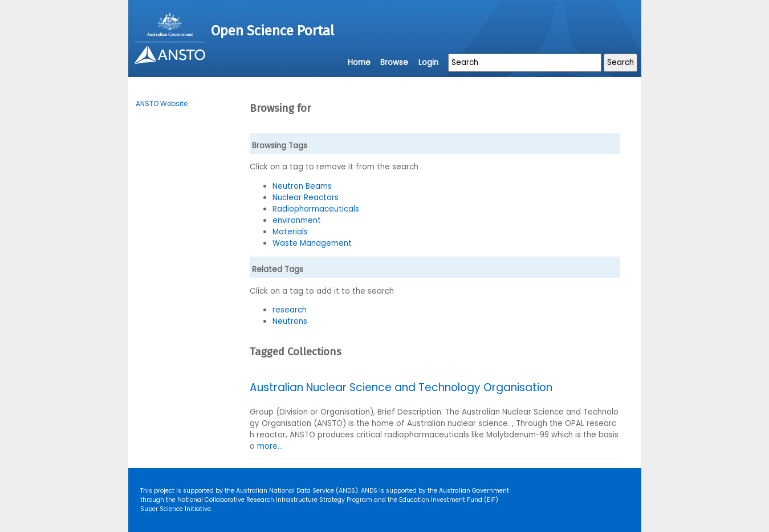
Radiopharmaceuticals (316, 209)
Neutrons (290, 321)
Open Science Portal (272, 31)
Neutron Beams (302, 186)
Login (428, 62)
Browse (394, 62)
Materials (290, 232)
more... (270, 446)
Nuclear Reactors (306, 198)
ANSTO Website (162, 103)
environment (297, 220)
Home (359, 62)
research (290, 310)
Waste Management (312, 243)
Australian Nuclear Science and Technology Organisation (401, 387)
